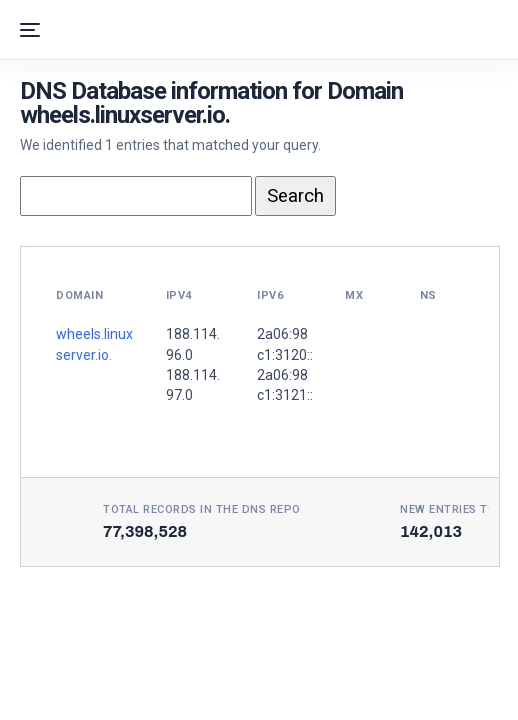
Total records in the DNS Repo (202, 509)
